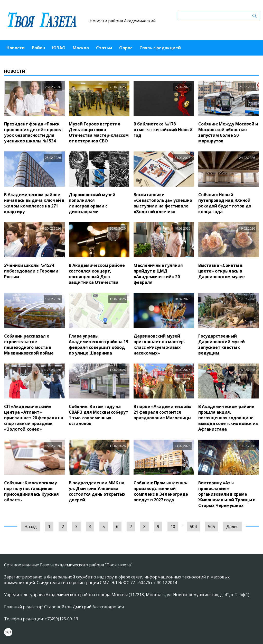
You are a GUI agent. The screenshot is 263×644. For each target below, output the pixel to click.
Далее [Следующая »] (232, 527)
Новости (16, 48)
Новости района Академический (123, 21)
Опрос (126, 48)
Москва (81, 48)
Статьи (104, 48)
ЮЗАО (59, 48)
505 (212, 527)
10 (173, 527)
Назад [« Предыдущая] (31, 527)
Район (38, 48)
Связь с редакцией (160, 48)
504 (193, 527)
